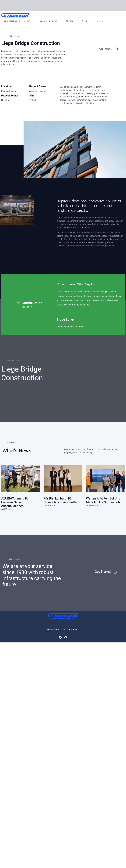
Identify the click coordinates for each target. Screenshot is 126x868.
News (85, 21)
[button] (26, 150)
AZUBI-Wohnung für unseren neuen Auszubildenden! (15, 502)
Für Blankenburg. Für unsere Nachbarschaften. (61, 500)
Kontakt (100, 21)
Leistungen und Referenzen (17, 21)
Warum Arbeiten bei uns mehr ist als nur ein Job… (104, 500)
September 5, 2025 (93, 505)
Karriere (69, 21)
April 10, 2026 (6, 509)
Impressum (53, 630)
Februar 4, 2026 (49, 505)
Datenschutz (71, 630)
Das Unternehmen (48, 21)
